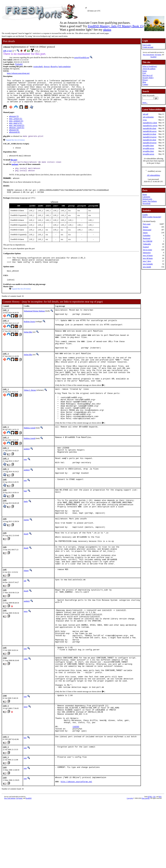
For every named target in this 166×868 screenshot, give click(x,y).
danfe (26, 535)
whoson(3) (14, 122)
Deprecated (147, 230)
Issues (145, 71)
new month (147, 267)
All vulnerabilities (153, 175)
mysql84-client (148, 151)
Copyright (130, 865)
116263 (76, 791)
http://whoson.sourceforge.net (76, 848)
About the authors (149, 69)
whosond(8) (15, 140)
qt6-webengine (148, 117)
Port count (147, 224)
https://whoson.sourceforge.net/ (18, 74)
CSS (154, 863)
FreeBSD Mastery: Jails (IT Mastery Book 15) (116, 26)
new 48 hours (148, 258)
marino (26, 557)
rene (25, 492)
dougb (26, 573)
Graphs (145, 215)
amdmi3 (27, 480)
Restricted (147, 238)
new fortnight (148, 264)
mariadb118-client (150, 140)
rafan (26, 712)
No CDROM (148, 241)
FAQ (144, 73)
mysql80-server (149, 148)
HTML (150, 863)
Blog (144, 82)
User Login (147, 45)
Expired (146, 247)
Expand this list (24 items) (15, 148)
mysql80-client (148, 146)
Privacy (145, 80)
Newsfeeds (147, 203)
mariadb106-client (150, 128)
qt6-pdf (146, 114)
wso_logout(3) (16, 127)
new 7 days (147, 261)
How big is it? (148, 75)
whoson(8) (14, 137)
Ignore (145, 233)
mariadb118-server (150, 143)
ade (25, 626)
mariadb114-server (150, 137)
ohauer (26, 616)
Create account (148, 47)
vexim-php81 (38, 67)
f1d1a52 (19, 64)
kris (25, 803)
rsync (145, 120)
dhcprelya (54, 67)
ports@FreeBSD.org (82, 58)
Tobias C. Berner (30, 415)
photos (107, 30)
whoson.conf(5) (17, 135)
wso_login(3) (16, 124)
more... (145, 103)
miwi (26, 766)
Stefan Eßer (28, 346)
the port (14, 168)
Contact (145, 84)
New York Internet (148, 55)
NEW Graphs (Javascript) (152, 217)
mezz (26, 657)
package (15, 173)
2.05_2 (6, 51)
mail (10, 51)
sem (25, 514)
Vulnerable (147, 244)
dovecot (47, 67)
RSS (160, 863)
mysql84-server (149, 154)
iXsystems (158, 55)
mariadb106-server (150, 131)
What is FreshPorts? (150, 66)
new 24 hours (148, 255)
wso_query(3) (16, 130)
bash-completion (65, 67)
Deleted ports (147, 199)
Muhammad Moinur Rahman (34, 324)
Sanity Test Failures (150, 201)
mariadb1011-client (150, 123)
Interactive (147, 253)
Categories (146, 197)
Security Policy (148, 78)
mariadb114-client (150, 134)
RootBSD (153, 57)
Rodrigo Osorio (29, 335)
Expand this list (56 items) (21, 302)
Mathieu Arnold (29, 459)
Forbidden (147, 235)
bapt (25, 525)
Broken (146, 227)
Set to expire (148, 250)
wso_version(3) (17, 132)
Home (145, 194)
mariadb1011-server (150, 126)
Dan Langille (146, 865)
